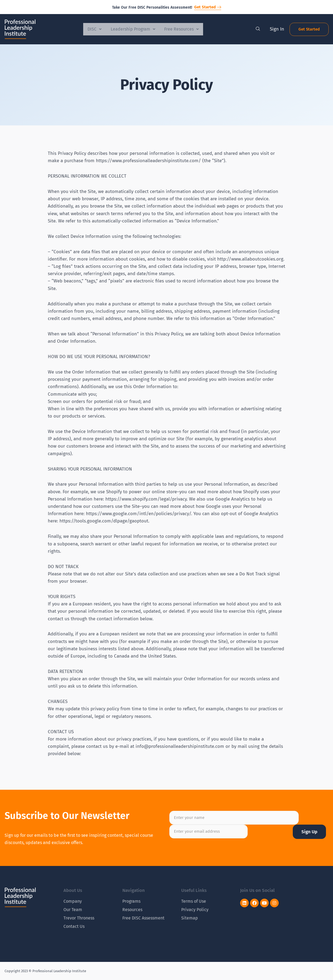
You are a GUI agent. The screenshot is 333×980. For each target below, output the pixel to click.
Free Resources (183, 29)
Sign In (277, 29)
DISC (93, 29)
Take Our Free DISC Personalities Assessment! (152, 7)
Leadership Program (133, 29)
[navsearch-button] (258, 29)
